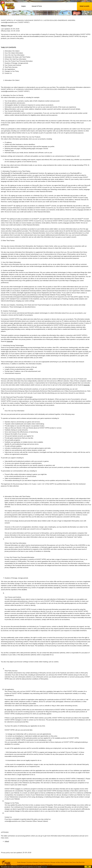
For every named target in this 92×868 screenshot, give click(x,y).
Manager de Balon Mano (57, 862)
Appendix (4, 256)
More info (44, 867)
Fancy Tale (75, 862)
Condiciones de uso (30, 865)
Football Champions (44, 862)
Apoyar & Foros (37, 6)
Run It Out (82, 862)
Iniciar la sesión (84, 6)
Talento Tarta (68, 862)
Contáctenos (21, 865)
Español (87, 1)
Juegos (23, 6)
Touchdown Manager (32, 862)
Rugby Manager (21, 862)
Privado (38, 865)
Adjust (7, 841)
